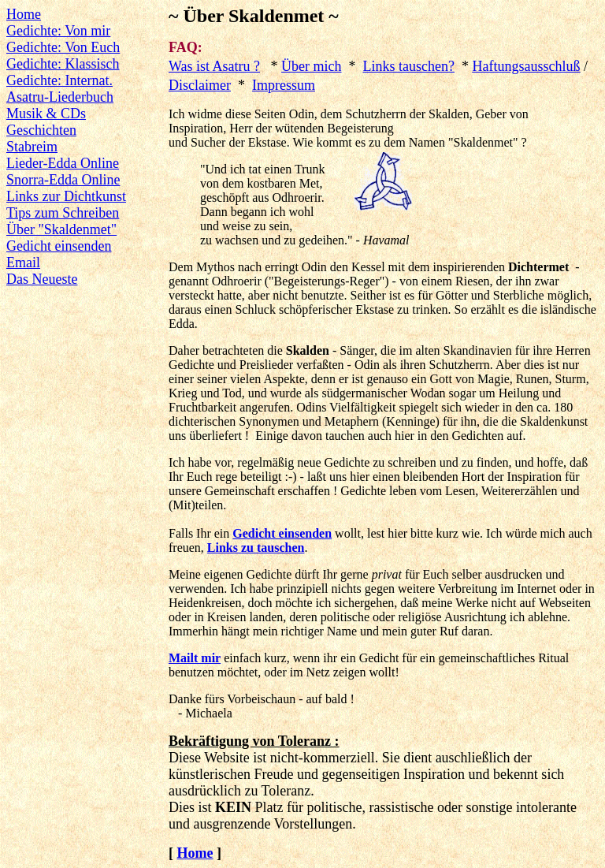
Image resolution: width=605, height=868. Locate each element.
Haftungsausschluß (526, 66)
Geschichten (41, 130)
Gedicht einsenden (59, 246)
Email (23, 263)
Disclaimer (200, 85)
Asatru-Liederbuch (60, 97)
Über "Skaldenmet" (61, 229)
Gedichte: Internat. (59, 80)
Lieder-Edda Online (63, 163)
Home (24, 14)
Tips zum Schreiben (63, 213)
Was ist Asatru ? (214, 66)
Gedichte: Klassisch (63, 64)
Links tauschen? (409, 66)
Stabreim (32, 147)
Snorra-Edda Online (63, 180)
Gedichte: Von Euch (63, 47)
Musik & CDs (46, 114)
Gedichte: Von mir (58, 31)
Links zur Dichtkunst (66, 196)
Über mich (311, 66)
